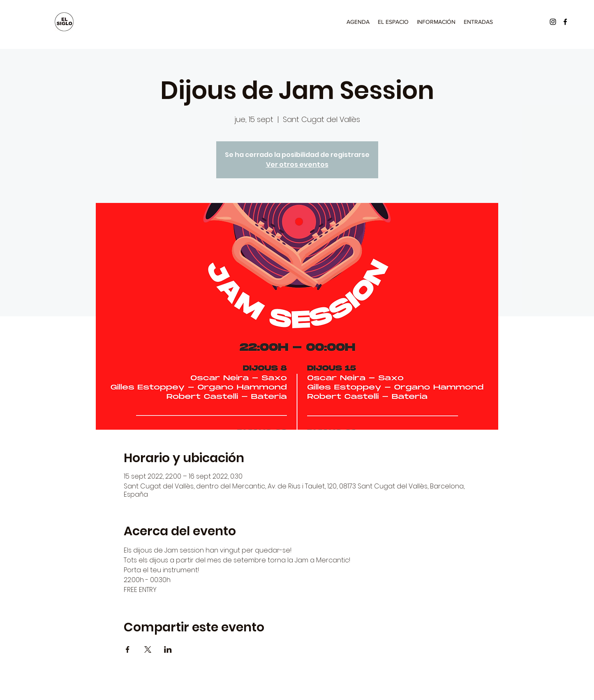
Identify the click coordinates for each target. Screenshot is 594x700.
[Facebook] (565, 22)
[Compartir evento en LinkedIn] (168, 649)
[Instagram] (553, 22)
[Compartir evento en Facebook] (128, 649)
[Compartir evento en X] (148, 649)
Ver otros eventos (297, 165)
